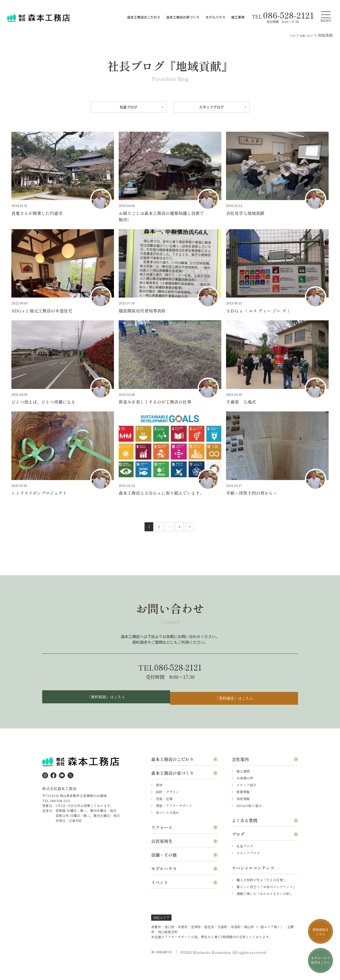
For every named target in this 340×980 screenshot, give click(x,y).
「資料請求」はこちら (235, 712)
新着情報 (243, 808)
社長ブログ (129, 108)
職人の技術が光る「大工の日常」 (261, 896)
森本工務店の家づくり (183, 17)
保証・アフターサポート (174, 822)
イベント (160, 899)
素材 (159, 801)
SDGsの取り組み (249, 822)
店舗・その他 (164, 871)
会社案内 (240, 775)
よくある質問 (245, 837)
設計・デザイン (168, 808)
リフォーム (162, 844)
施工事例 (238, 17)
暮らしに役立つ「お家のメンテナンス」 (266, 903)
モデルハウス (215, 17)
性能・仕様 (164, 815)
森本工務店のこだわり (144, 17)
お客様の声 (245, 794)
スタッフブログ (212, 108)
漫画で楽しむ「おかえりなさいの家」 (265, 910)
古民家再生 (162, 857)
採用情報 (243, 815)
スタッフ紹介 (246, 801)
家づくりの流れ (168, 829)
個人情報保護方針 (164, 969)
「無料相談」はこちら (105, 712)
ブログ (238, 850)
